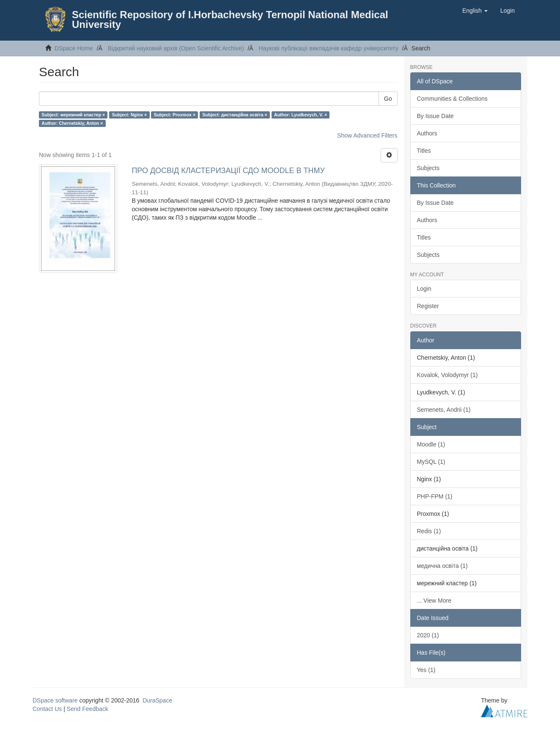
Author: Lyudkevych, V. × (301, 115)
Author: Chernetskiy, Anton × (72, 123)
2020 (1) (428, 635)
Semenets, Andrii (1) (444, 410)
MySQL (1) (431, 462)
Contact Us (47, 709)
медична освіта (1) (442, 566)
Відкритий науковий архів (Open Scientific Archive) (176, 48)
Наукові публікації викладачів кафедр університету (328, 48)
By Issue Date (435, 116)
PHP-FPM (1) (435, 496)
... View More (434, 601)
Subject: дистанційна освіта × (235, 115)
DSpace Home (74, 48)
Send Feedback (88, 709)
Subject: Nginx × (130, 115)
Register (428, 306)
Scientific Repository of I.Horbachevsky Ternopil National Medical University (230, 19)
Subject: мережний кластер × (73, 115)
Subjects (428, 168)
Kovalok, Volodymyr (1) (447, 375)
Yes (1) (426, 670)
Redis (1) (429, 531)
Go (388, 99)
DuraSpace (157, 700)
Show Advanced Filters (367, 135)
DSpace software (55, 700)
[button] (475, 11)
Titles (424, 151)
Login (424, 289)
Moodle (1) (431, 444)
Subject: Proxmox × (175, 115)
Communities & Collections (452, 99)
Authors (427, 133)
